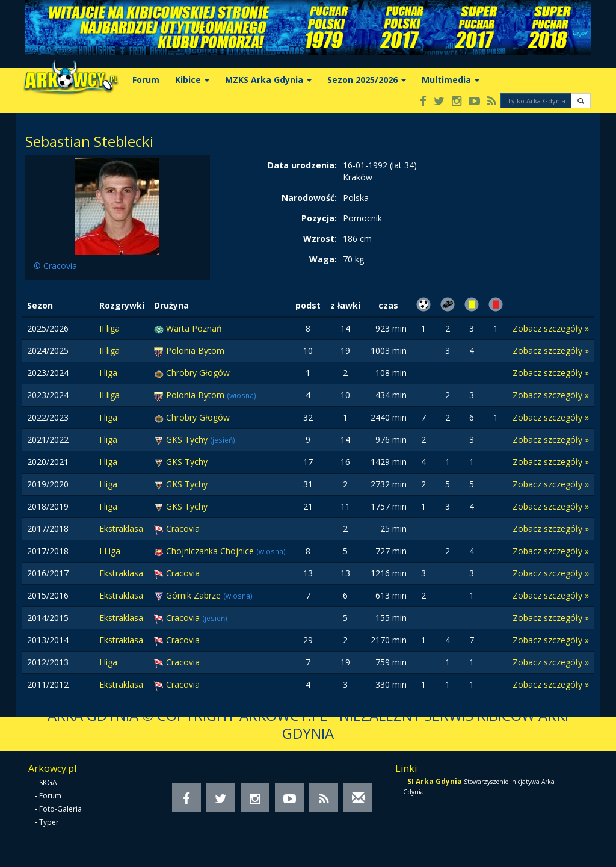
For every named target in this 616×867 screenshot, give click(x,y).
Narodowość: (309, 198)
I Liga (110, 551)
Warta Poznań (194, 328)
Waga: (323, 259)
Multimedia (451, 80)
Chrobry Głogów (198, 373)
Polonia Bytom (195, 350)
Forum (146, 80)
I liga (108, 373)
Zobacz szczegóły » (551, 328)
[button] (581, 101)
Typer (49, 822)
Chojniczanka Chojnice (211, 551)
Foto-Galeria (60, 809)
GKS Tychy (188, 440)
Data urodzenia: (302, 165)
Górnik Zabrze (195, 595)
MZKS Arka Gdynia (268, 80)
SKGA (48, 782)
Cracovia (183, 529)
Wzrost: (320, 239)
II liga (109, 328)
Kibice (192, 80)
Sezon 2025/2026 (367, 80)
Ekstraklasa (121, 529)
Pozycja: (319, 218)
